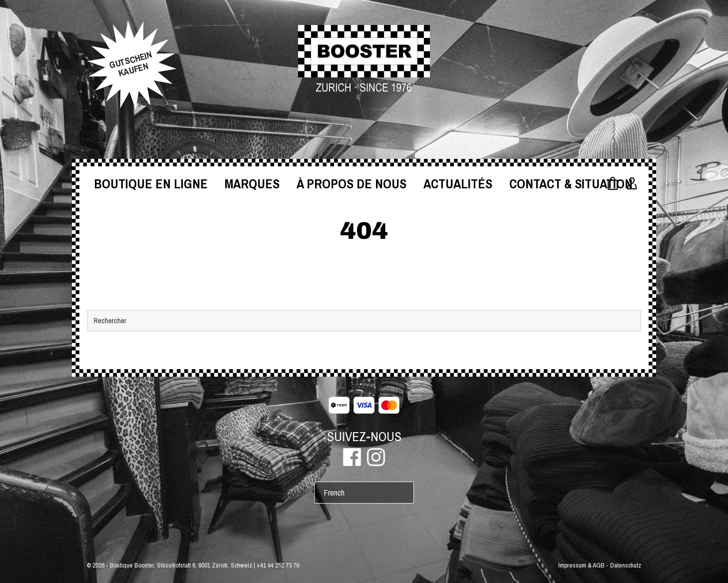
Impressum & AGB (581, 565)
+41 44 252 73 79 (278, 565)
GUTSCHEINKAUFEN (131, 64)
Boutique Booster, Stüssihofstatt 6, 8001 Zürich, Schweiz (181, 565)
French (334, 493)
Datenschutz (626, 565)
